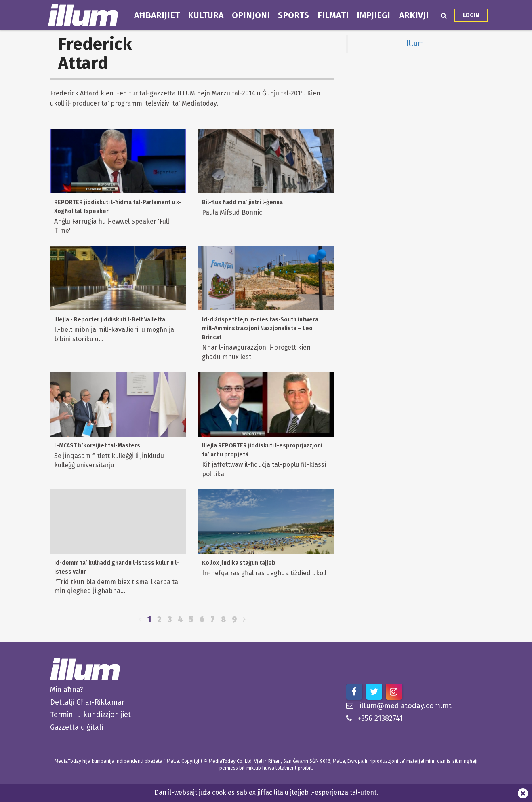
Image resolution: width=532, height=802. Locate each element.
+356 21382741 (374, 718)
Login (471, 15)
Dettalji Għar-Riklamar (87, 702)
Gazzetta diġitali (77, 727)
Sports (293, 15)
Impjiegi (373, 15)
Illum (415, 43)
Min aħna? (67, 690)
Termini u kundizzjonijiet (90, 715)
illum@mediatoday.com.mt (399, 706)
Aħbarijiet (157, 15)
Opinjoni (251, 15)
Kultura (206, 15)
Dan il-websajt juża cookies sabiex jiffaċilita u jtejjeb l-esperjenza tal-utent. (266, 793)
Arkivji (414, 15)
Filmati (333, 15)
